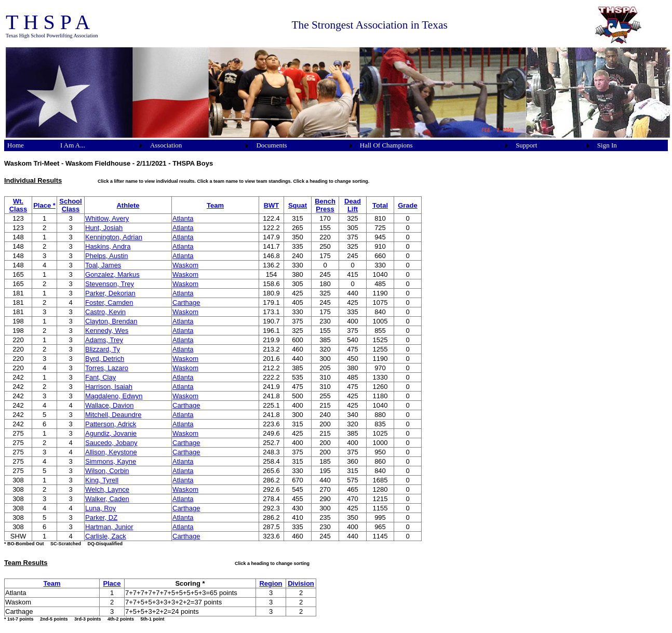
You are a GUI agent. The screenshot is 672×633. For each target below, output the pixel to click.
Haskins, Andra (108, 246)
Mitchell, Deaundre (113, 415)
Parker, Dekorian (110, 293)
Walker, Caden (107, 499)
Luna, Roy (100, 508)
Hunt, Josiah (104, 228)
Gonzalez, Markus (112, 274)
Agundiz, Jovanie (111, 433)
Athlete (128, 205)
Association (166, 145)
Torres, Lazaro (107, 368)
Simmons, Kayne (111, 461)
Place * (44, 205)
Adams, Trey (104, 340)
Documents (271, 145)
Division (301, 583)
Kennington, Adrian (114, 237)
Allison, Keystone (111, 452)
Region (271, 583)
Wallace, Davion (109, 405)
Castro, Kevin (105, 312)
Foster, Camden (109, 302)
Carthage (186, 302)
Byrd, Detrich (105, 359)
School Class (70, 205)
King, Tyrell (102, 480)
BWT (272, 205)
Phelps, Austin (106, 256)
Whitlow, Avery (107, 218)
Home (16, 145)
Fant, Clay (100, 377)
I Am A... (73, 145)
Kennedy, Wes (107, 331)
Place (112, 583)
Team (215, 205)
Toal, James (103, 265)
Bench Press (325, 205)
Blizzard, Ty (103, 349)
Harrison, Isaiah (109, 387)
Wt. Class (18, 205)
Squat (298, 205)
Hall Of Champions (386, 145)
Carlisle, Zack (106, 536)
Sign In (607, 145)
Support (526, 145)
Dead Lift (353, 205)
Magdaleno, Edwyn (114, 396)
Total (380, 205)
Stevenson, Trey (110, 284)
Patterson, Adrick (111, 424)
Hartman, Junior (109, 527)
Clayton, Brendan (111, 321)
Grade (408, 205)
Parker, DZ (101, 517)
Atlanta (183, 218)
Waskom (185, 265)
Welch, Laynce (107, 489)
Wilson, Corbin (107, 471)
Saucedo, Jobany (111, 443)
